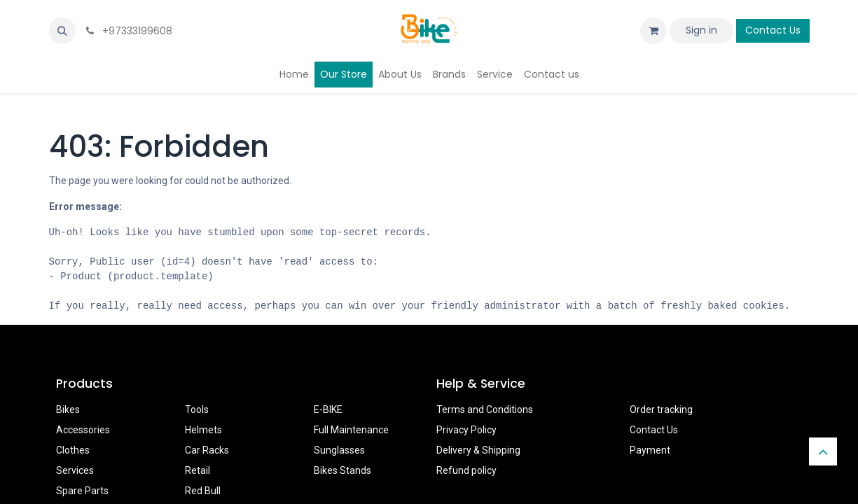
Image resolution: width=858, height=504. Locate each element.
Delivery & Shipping (478, 450)
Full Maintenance (351, 430)
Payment (650, 450)
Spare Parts (82, 491)
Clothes (73, 450)
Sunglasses (339, 450)
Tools (197, 409)
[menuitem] (294, 75)
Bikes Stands (342, 470)
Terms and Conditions (485, 409)
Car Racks (207, 450)
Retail (198, 470)
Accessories (83, 430)
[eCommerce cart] (653, 31)
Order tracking (661, 409)
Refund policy (466, 470)
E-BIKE (328, 409)
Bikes (68, 409)
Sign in (701, 30)
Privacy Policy (466, 430)
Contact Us (773, 30)
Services (75, 470)
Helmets (203, 430)
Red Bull (203, 491)
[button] (62, 31)
